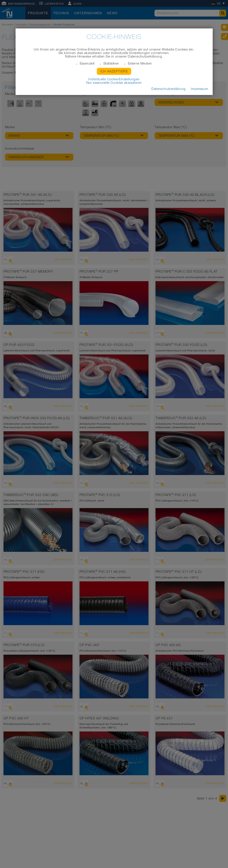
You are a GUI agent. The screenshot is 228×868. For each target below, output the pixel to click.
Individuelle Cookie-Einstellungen (114, 79)
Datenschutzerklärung (168, 89)
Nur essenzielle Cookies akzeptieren (114, 83)
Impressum (200, 89)
